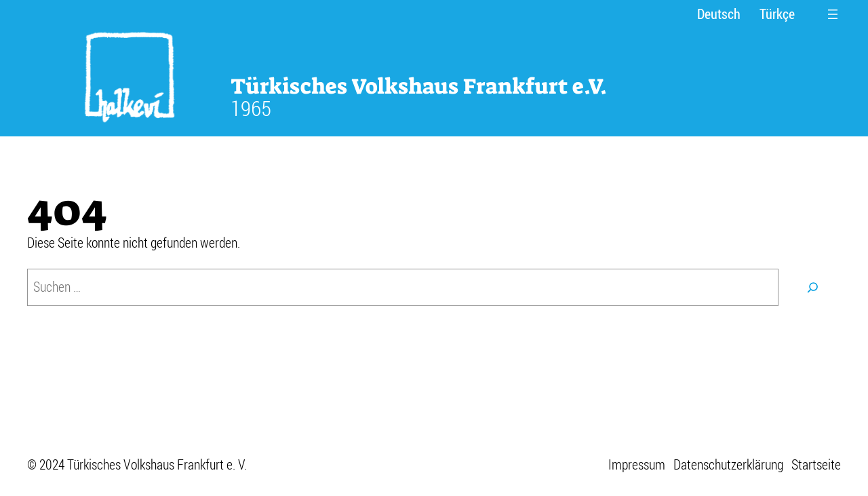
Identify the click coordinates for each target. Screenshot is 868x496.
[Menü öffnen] (833, 14)
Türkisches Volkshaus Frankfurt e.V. (419, 86)
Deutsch (719, 14)
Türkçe (777, 14)
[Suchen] (813, 288)
